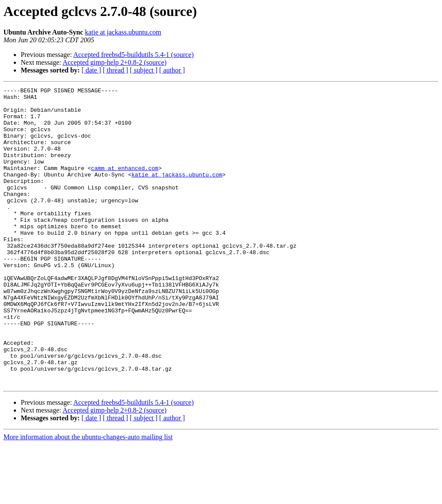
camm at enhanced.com (125, 185)
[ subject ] (144, 70)
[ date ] (91, 70)
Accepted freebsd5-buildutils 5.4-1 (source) (134, 55)
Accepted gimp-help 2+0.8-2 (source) (115, 62)
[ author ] (172, 70)
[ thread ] (115, 70)
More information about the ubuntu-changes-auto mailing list (88, 496)
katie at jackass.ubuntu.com (123, 32)
